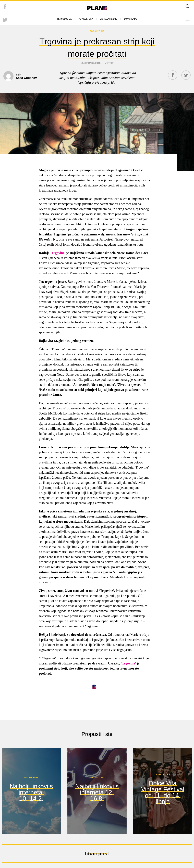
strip (110, 61)
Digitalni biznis (108, 19)
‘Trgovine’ (58, 251)
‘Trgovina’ (129, 662)
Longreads (131, 19)
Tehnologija (64, 19)
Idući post (97, 852)
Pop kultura (86, 19)
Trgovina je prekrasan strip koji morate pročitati (97, 46)
